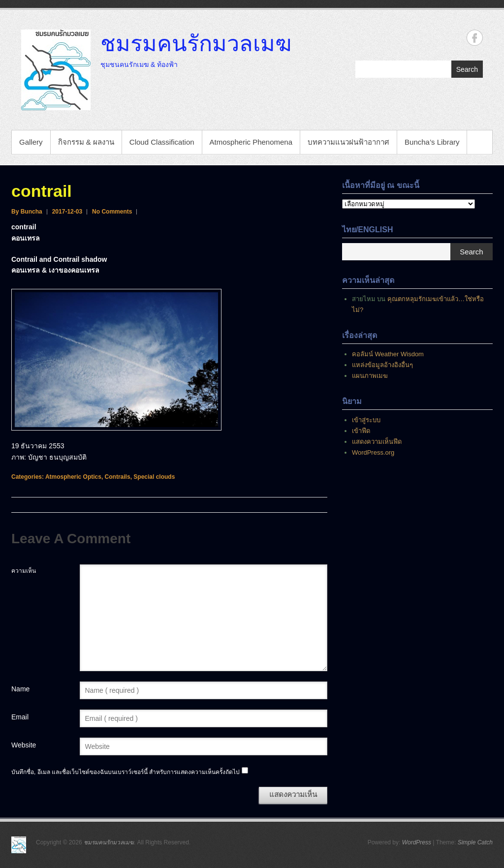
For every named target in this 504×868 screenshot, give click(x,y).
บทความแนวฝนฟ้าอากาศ (348, 142)
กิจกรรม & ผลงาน (86, 142)
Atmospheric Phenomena (251, 142)
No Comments (112, 212)
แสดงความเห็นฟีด (377, 442)
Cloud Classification (162, 142)
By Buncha (27, 212)
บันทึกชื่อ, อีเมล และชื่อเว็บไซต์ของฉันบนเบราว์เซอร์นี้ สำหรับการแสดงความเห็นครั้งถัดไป (126, 772)
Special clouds (154, 477)
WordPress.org (373, 452)
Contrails (118, 477)
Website (24, 745)
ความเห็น (24, 571)
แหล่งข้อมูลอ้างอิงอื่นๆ (382, 365)
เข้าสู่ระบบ (366, 420)
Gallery (31, 142)
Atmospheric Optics (73, 477)
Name (20, 689)
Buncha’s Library (432, 142)
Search (467, 69)
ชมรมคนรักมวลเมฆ (196, 43)
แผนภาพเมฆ (370, 376)
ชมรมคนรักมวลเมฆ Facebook (475, 38)
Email (20, 717)
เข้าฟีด (361, 431)
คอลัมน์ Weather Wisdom (388, 354)
